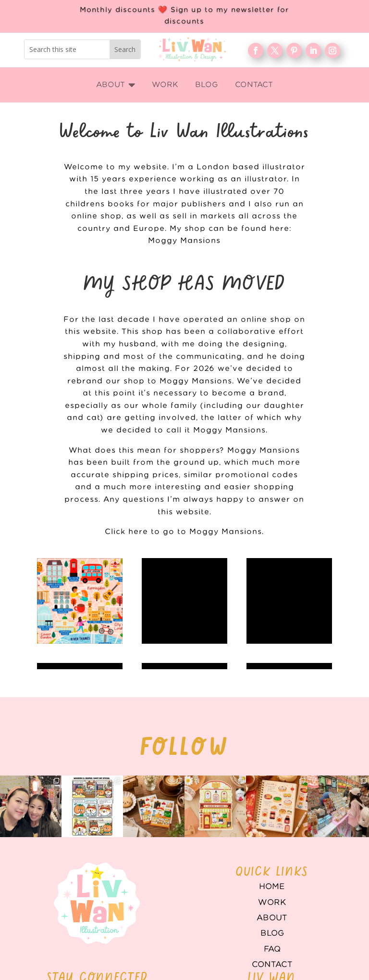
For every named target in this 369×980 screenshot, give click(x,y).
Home (272, 824)
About (272, 855)
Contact (272, 902)
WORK (272, 840)
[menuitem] (116, 85)
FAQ (272, 886)
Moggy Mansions (184, 241)
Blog (272, 870)
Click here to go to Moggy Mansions (183, 532)
